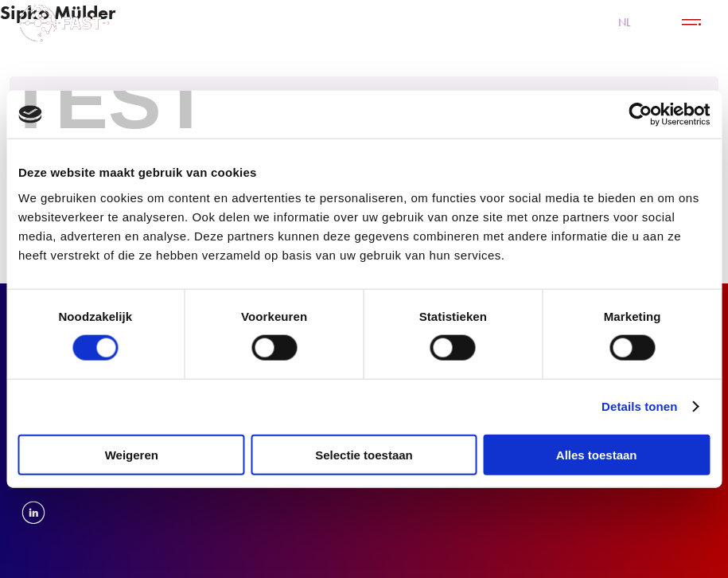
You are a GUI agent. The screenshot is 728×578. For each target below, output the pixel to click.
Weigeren (132, 454)
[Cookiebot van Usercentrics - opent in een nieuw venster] (640, 115)
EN (656, 22)
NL (625, 22)
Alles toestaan (597, 454)
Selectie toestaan (364, 454)
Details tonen (639, 406)
